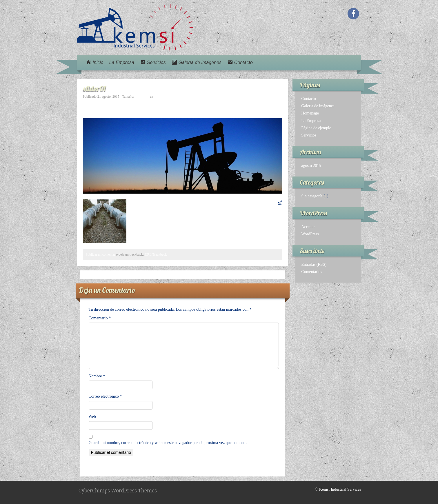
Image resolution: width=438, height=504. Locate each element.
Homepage (310, 113)
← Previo (91, 102)
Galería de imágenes (318, 106)
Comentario (100, 318)
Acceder (308, 227)
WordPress (310, 234)
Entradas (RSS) (314, 264)
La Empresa (122, 62)
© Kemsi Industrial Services (338, 489)
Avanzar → (273, 104)
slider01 (159, 97)
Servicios (309, 135)
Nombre (97, 376)
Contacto (309, 99)
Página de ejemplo (316, 128)
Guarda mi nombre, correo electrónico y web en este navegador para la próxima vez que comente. (168, 443)
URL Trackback (156, 254)
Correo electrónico (105, 396)
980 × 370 (142, 97)
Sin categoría (312, 196)
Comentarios (312, 272)
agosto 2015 (311, 166)
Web (92, 417)
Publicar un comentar (101, 254)
